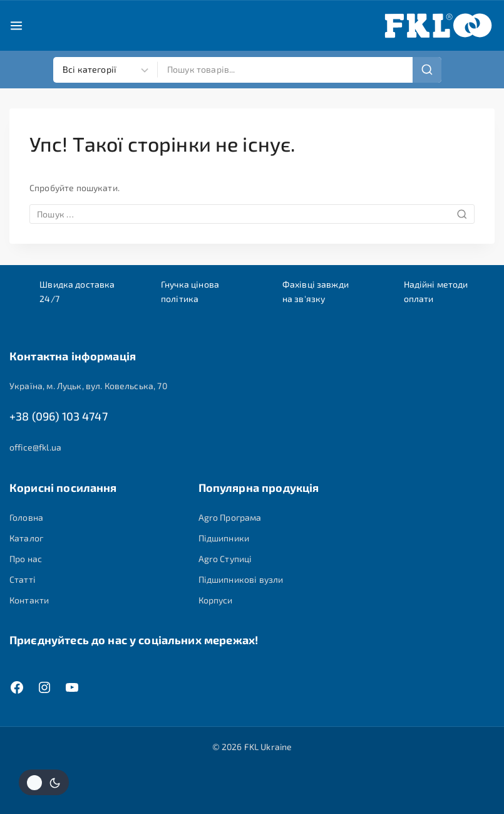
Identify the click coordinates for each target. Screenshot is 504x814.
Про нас (26, 559)
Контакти (29, 601)
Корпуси (216, 601)
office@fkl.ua (35, 448)
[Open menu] (16, 26)
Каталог (26, 538)
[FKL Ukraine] (438, 26)
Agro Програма (230, 517)
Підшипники (224, 538)
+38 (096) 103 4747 (59, 417)
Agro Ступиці (225, 559)
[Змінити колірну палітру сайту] (44, 782)
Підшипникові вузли (241, 580)
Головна (26, 517)
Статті (23, 580)
